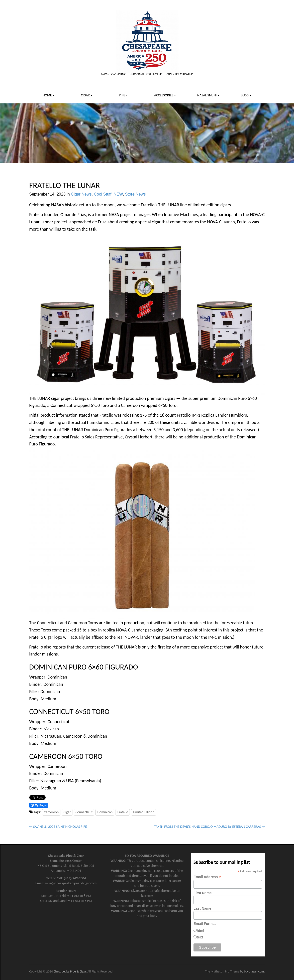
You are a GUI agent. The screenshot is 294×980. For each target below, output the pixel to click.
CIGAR (87, 95)
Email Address (207, 877)
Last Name (202, 908)
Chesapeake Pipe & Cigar (70, 971)
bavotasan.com (254, 971)
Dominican (105, 812)
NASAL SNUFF (208, 95)
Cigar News (81, 194)
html (201, 931)
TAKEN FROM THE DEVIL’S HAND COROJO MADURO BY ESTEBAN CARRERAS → (209, 827)
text (200, 937)
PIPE (123, 95)
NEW (118, 194)
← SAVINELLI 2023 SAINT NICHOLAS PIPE (58, 827)
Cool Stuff (103, 194)
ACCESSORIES (165, 95)
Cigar (67, 812)
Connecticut (84, 812)
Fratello (123, 812)
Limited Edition (143, 812)
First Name (203, 893)
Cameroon (51, 812)
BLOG (246, 95)
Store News (135, 194)
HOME (49, 95)
